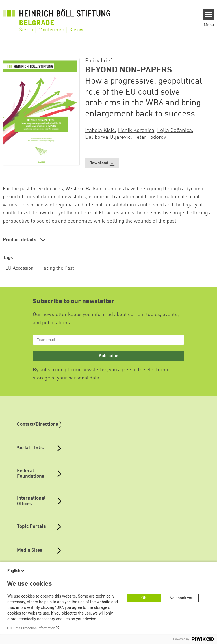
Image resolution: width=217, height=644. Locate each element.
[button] (102, 163)
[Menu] (209, 15)
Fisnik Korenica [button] (136, 131)
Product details (20, 240)
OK (144, 598)
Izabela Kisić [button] (100, 131)
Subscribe (108, 356)
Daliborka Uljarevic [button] (108, 137)
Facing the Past (58, 268)
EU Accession (19, 268)
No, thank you (182, 598)
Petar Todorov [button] (150, 137)
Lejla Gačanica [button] (174, 131)
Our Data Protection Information (31, 628)
